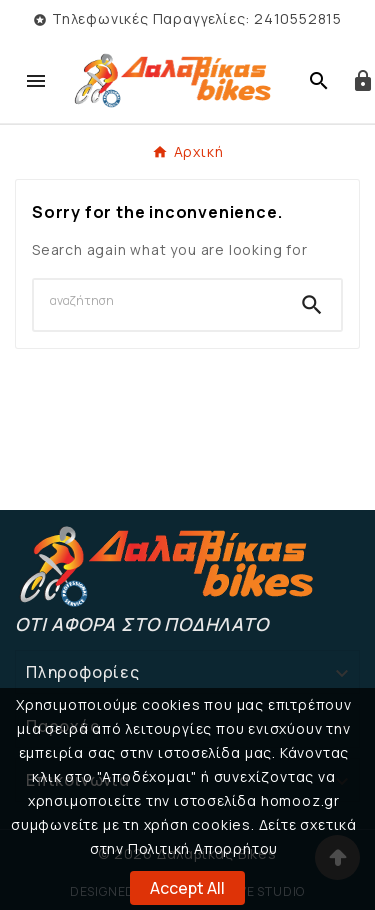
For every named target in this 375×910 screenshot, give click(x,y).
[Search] (158, 301)
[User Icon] (363, 81)
